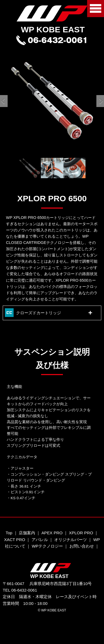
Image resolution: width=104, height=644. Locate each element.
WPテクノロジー (47, 546)
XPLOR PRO (81, 533)
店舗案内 (27, 533)
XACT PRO (15, 540)
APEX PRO (52, 533)
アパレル (40, 540)
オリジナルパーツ (71, 540)
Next (99, 100)
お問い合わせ (82, 546)
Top (9, 533)
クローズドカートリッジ (39, 313)
